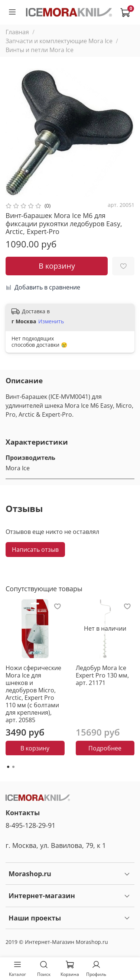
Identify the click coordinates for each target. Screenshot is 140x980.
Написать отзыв (35, 550)
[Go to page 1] (8, 767)
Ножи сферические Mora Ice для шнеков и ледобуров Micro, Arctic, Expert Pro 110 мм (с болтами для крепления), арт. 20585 (33, 694)
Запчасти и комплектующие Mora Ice (59, 41)
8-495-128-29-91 (30, 825)
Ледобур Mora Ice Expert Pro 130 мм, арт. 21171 (102, 675)
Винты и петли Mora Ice (40, 50)
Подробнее (105, 748)
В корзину (35, 748)
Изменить (51, 321)
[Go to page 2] (13, 767)
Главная (17, 32)
